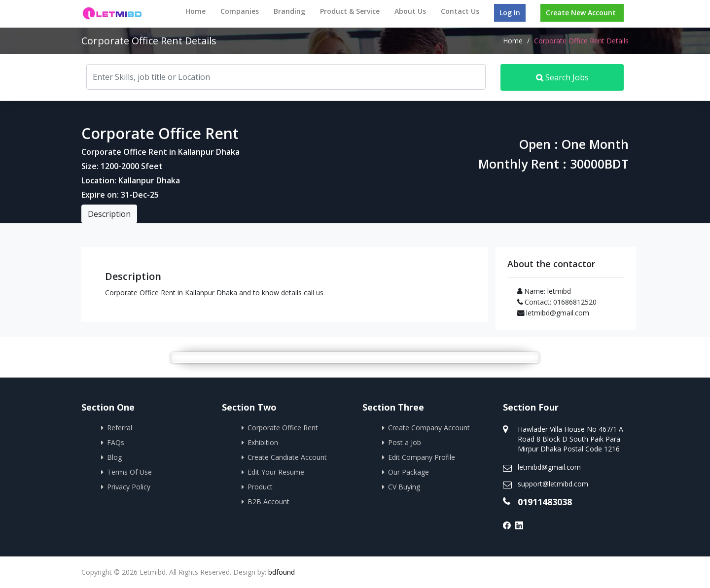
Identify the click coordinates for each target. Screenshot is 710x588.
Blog (114, 457)
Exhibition (263, 442)
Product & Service (350, 11)
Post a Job (405, 442)
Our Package (408, 472)
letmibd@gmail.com (549, 467)
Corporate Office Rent (283, 428)
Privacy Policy (129, 487)
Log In (510, 13)
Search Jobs (562, 77)
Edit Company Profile (422, 457)
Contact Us (460, 11)
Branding (289, 11)
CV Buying (404, 487)
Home (195, 11)
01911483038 (545, 502)
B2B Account (268, 502)
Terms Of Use (129, 472)
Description (109, 214)
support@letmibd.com (553, 484)
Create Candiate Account (287, 457)
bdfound (282, 572)
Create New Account (581, 13)
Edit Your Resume (276, 472)
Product (260, 487)
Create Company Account (429, 428)
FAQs (116, 442)
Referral (120, 428)
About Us (410, 11)
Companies (240, 11)
